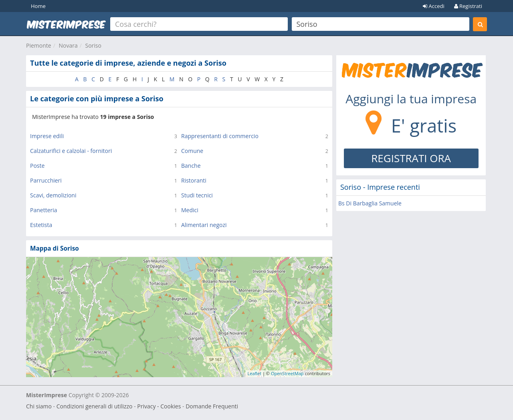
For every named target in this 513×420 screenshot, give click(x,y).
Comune (192, 151)
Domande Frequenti (212, 406)
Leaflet (255, 373)
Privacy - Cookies (159, 406)
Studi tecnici (197, 195)
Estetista (41, 225)
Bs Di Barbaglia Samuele (370, 203)
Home (38, 6)
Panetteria (44, 210)
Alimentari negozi (204, 225)
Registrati (468, 6)
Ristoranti (194, 180)
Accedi (434, 6)
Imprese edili (47, 136)
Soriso (93, 45)
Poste (37, 166)
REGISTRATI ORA (411, 158)
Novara (68, 45)
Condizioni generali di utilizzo (95, 406)
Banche (191, 166)
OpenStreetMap (287, 373)
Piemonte (39, 45)
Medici (190, 210)
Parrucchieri (46, 180)
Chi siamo (39, 406)
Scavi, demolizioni (53, 195)
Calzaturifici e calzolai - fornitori (71, 151)
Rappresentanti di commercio (220, 136)
